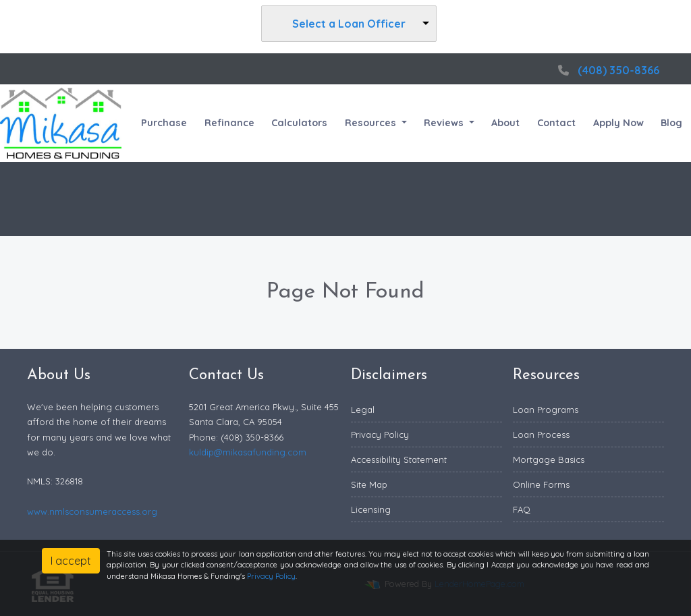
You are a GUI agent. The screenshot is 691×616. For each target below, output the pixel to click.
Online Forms (541, 484)
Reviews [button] (445, 123)
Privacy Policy (380, 435)
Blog (671, 123)
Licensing (371, 509)
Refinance (229, 123)
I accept (71, 561)
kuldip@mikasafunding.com (248, 452)
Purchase (164, 123)
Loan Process (541, 435)
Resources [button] (372, 123)
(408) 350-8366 (607, 70)
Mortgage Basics (549, 459)
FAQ (522, 509)
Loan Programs (546, 410)
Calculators (299, 123)
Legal (363, 410)
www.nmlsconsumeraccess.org (92, 511)
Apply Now (618, 123)
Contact (556, 123)
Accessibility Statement (399, 459)
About (505, 123)
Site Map (369, 484)
